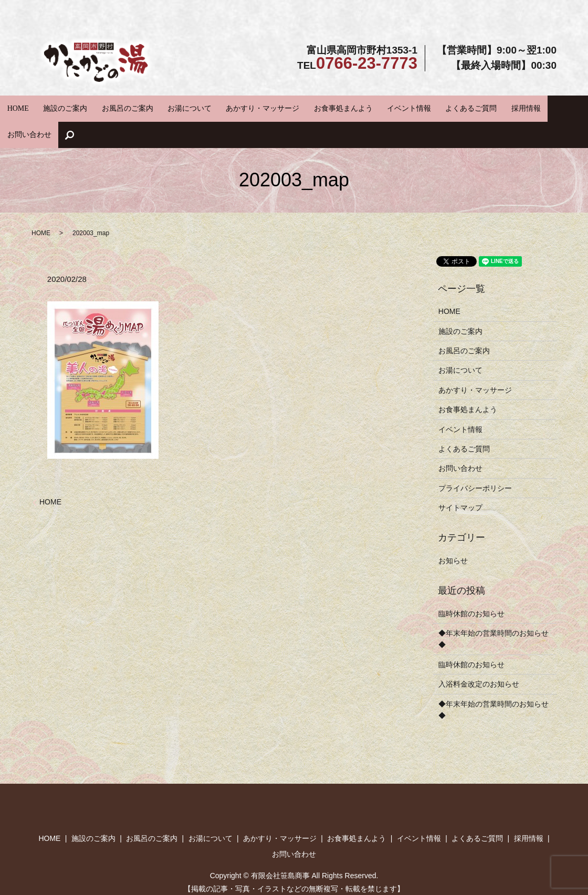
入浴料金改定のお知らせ (479, 655)
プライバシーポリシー (475, 459)
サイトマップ (460, 479)
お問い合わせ (504, 107)
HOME (50, 107)
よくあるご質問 (420, 107)
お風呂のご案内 (137, 107)
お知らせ (453, 532)
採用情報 (464, 107)
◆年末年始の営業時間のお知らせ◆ (493, 610)
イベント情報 (370, 107)
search (539, 108)
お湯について (188, 107)
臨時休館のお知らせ (471, 585)
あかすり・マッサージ (248, 107)
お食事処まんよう (316, 107)
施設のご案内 (87, 107)
